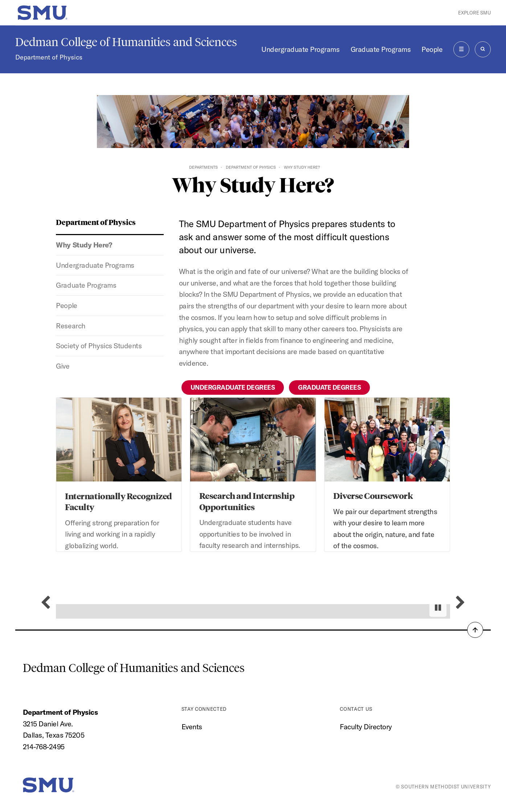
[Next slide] (460, 603)
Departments (203, 167)
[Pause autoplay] (438, 608)
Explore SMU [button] (474, 13)
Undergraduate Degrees (233, 387)
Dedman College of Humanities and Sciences (126, 42)
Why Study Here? (84, 245)
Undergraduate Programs (300, 49)
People (432, 49)
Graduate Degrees (329, 387)
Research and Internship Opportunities (247, 501)
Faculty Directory (366, 727)
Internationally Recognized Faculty (118, 501)
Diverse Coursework (373, 495)
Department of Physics (49, 57)
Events (192, 727)
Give (63, 366)
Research (71, 326)
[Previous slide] (46, 603)
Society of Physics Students (99, 346)
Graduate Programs (381, 49)
